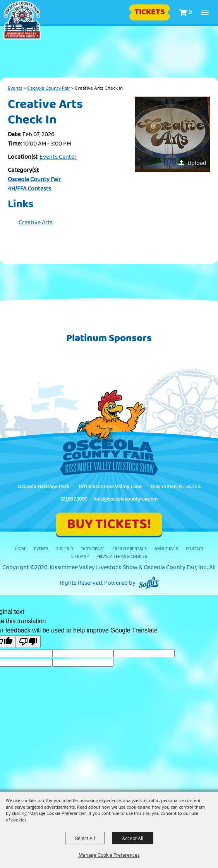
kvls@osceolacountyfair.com (126, 499)
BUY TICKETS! (109, 524)
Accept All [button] (133, 838)
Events (15, 88)
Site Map (80, 557)
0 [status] (190, 12)
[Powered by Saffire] (149, 583)
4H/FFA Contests (29, 189)
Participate (93, 549)
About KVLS (166, 549)
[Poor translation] (28, 642)
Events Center (58, 157)
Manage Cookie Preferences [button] (109, 855)
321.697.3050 (74, 499)
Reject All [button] (85, 838)
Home (21, 549)
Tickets (150, 12)
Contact (195, 549)
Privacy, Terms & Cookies (122, 557)
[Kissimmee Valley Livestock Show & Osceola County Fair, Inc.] (22, 20)
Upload (197, 163)
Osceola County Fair (49, 88)
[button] (173, 134)
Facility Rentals (130, 549)
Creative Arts (36, 223)
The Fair (64, 549)
